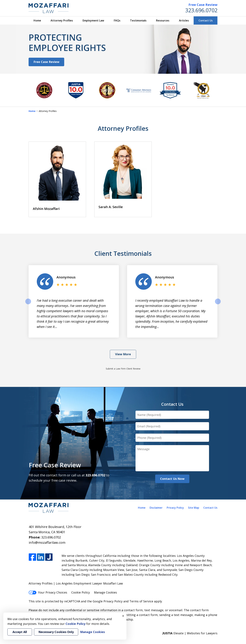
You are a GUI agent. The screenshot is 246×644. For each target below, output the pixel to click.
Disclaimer (156, 508)
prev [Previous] (28, 304)
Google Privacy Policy (108, 601)
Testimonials (138, 20)
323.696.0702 (201, 10)
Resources (163, 20)
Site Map (194, 508)
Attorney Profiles (62, 20)
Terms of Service (141, 601)
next (218, 304)
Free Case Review (203, 5)
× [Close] (123, 616)
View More (123, 354)
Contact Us (206, 20)
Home (37, 20)
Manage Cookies (105, 592)
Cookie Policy (81, 592)
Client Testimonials (123, 253)
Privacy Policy (175, 508)
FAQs (117, 20)
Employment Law (93, 20)
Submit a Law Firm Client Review (123, 369)
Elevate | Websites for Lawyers (190, 633)
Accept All (20, 632)
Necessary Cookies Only (56, 632)
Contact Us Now (172, 479)
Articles (184, 20)
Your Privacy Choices (48, 592)
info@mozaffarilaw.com (47, 542)
